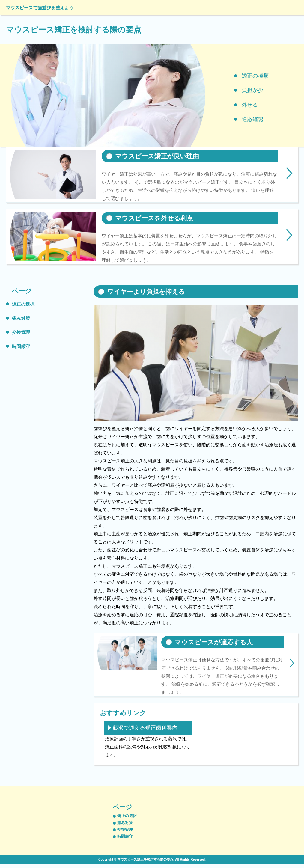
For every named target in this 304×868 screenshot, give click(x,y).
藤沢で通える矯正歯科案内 (145, 728)
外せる (250, 105)
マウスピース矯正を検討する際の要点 (74, 30)
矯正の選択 (23, 304)
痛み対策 (21, 318)
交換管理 (21, 332)
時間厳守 (21, 346)
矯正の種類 (255, 76)
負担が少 (252, 90)
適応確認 (252, 119)
